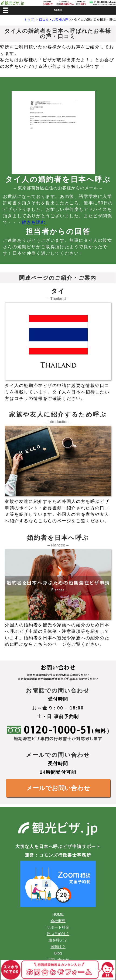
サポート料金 (58, 927)
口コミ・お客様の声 (54, 20)
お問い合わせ (58, 960)
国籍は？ (58, 947)
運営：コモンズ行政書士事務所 (58, 855)
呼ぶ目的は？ (58, 934)
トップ (29, 20)
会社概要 (58, 921)
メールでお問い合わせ (58, 788)
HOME (58, 914)
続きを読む (34, 222)
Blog (58, 953)
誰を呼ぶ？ (58, 940)
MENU (58, 10)
